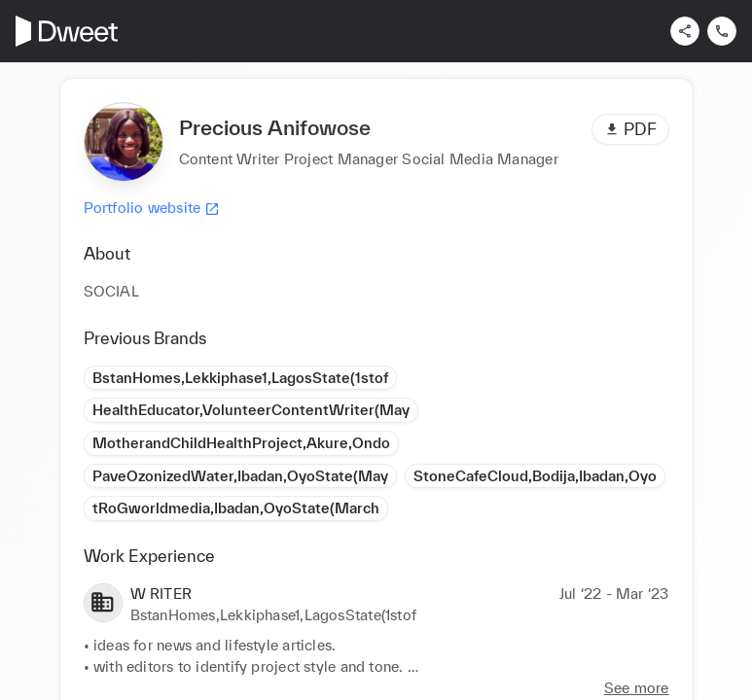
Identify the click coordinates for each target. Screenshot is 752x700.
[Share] (685, 31)
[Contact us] (722, 31)
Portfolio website (152, 208)
